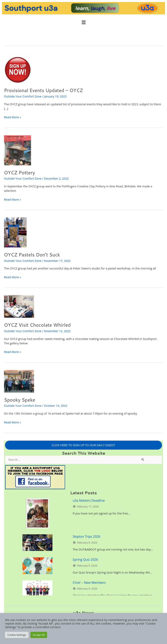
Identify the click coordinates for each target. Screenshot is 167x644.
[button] (83, 22)
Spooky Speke (20, 400)
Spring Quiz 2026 (85, 560)
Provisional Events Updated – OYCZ (43, 90)
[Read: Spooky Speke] (19, 381)
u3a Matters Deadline (89, 500)
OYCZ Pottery (20, 173)
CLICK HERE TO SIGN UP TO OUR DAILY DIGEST (84, 445)
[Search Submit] (143, 459)
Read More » (13, 117)
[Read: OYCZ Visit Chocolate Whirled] (19, 306)
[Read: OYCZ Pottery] (18, 150)
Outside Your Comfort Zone (23, 96)
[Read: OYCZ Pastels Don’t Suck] (15, 232)
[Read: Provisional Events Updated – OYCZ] (17, 68)
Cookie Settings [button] (17, 635)
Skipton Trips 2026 (87, 536)
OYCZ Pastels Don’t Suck (32, 255)
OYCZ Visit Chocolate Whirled (37, 325)
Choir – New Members (89, 583)
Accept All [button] (39, 635)
